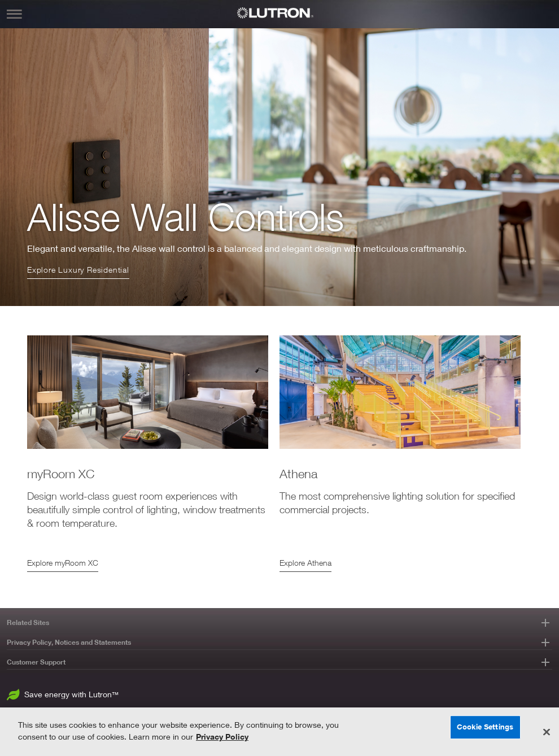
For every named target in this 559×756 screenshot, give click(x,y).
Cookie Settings (485, 727)
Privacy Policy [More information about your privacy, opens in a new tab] (222, 737)
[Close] (547, 732)
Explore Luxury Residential (78, 270)
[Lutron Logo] (279, 13)
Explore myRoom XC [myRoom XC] (63, 563)
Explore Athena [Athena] (305, 563)
